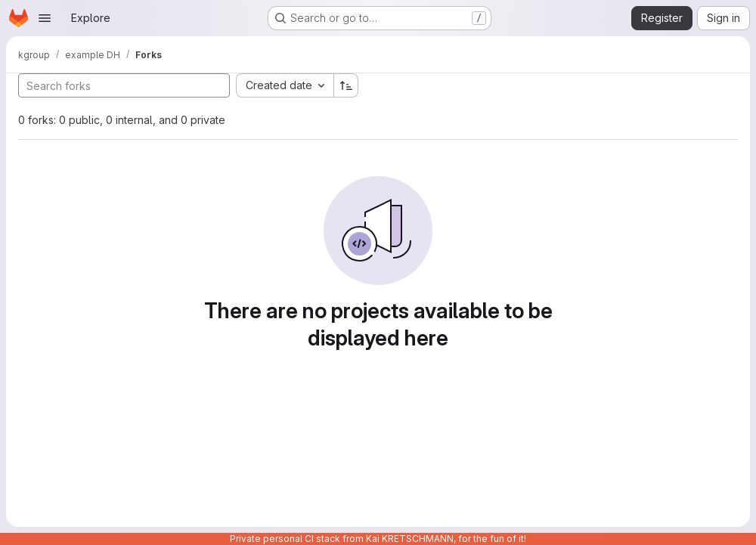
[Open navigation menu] (45, 18)
